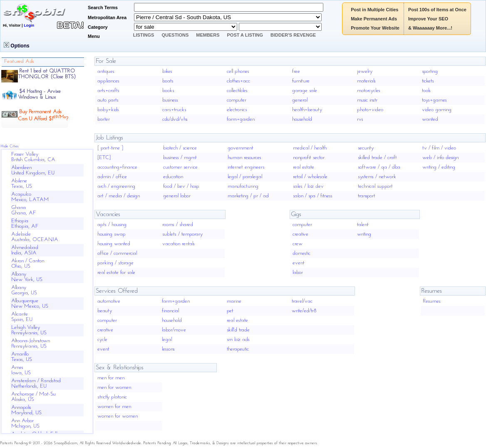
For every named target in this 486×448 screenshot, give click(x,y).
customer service (180, 167)
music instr (367, 100)
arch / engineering (116, 186)
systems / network (377, 177)
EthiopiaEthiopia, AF (25, 224)
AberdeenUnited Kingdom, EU (33, 170)
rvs (360, 119)
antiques (106, 71)
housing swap (112, 234)
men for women (114, 387)
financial (170, 311)
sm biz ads (238, 340)
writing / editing (439, 167)
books (168, 91)
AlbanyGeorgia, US (24, 290)
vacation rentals (179, 244)
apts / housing (112, 225)
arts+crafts (108, 91)
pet (230, 311)
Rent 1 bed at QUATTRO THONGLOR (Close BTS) (47, 74)
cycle (102, 340)
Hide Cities (10, 146)
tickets (428, 81)
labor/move (174, 330)
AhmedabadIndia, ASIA (25, 250)
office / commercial (117, 253)
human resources (244, 158)
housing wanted (114, 244)
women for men (114, 407)
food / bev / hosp (181, 186)
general (300, 100)
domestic (301, 253)
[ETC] (104, 158)
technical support (375, 186)
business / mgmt (180, 158)
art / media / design (119, 196)
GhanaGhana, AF (24, 210)
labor (298, 273)
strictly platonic (112, 397)
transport (367, 196)
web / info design (440, 158)
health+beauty (307, 110)
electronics (237, 110)
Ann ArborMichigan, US (25, 423)
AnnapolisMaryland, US (26, 410)
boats (168, 81)
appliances (108, 81)
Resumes (432, 301)
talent (363, 225)
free (296, 71)
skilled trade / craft (377, 158)
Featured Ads (19, 61)
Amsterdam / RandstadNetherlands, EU (36, 383)
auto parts (108, 100)
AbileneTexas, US (22, 184)
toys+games (434, 100)
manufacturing (243, 186)
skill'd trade (238, 330)
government (241, 148)
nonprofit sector (309, 158)
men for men (111, 378)
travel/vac (302, 301)
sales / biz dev (308, 186)
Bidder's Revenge (293, 35)
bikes (167, 71)
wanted (430, 119)
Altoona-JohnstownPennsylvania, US (31, 343)
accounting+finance (117, 167)
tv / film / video (439, 148)
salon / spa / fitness (313, 196)
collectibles (237, 91)
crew (298, 244)
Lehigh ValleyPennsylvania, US (29, 330)
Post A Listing (245, 35)
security (366, 148)
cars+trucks (174, 110)
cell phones (238, 71)
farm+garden (241, 119)
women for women (118, 416)
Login (29, 25)
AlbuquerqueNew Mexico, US (30, 304)
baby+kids (108, 110)
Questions (175, 35)
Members (208, 35)
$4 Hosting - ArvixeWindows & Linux (39, 94)
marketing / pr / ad (248, 196)
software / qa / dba (379, 167)
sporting (430, 71)
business (170, 100)
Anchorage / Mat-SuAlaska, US (33, 397)
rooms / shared (178, 225)
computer (237, 100)
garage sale (305, 91)
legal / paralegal (245, 177)
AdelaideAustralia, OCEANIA (35, 237)
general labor (177, 196)
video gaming (437, 110)
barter (104, 119)
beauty (105, 311)
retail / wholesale (310, 177)
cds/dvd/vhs (175, 119)
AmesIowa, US (21, 370)
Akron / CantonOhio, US (28, 264)
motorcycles (369, 91)
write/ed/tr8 (304, 311)
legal (167, 340)
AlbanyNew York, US (27, 277)
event (299, 263)
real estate (304, 167)
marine (234, 301)
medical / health (310, 148)
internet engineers (246, 167)
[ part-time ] (110, 148)
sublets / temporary (182, 234)
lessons (168, 349)
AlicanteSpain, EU (22, 317)
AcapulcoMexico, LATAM (30, 197)
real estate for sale (116, 273)
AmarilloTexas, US (22, 357)
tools (426, 91)
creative (300, 234)
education (173, 177)
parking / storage (115, 263)
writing (364, 234)
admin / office (112, 177)
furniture (301, 81)
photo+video (370, 110)
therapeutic (238, 349)
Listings (144, 35)
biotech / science (180, 148)
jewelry (365, 71)
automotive (109, 301)
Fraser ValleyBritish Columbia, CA (33, 157)
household (302, 119)
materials (366, 81)
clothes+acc (238, 81)
